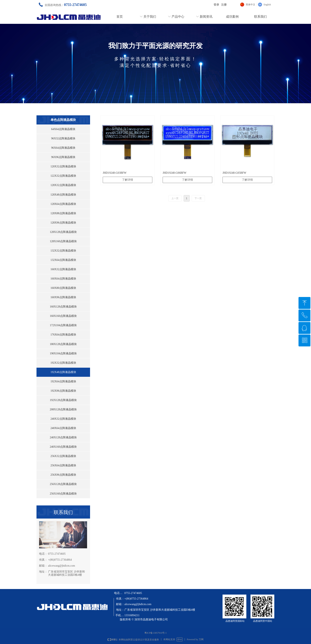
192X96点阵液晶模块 (63, 391)
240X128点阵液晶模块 (63, 437)
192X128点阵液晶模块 (63, 400)
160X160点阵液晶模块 (63, 316)
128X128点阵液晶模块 (63, 232)
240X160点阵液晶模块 (63, 447)
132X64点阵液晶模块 (63, 260)
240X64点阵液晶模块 (63, 428)
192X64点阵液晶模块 (63, 381)
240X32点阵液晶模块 (63, 419)
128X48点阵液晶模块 (63, 195)
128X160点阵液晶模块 (63, 241)
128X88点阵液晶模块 (63, 213)
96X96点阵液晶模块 (63, 157)
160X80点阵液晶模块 (63, 288)
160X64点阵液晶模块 (63, 279)
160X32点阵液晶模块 (63, 269)
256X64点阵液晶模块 (63, 465)
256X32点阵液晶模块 (63, 456)
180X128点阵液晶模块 (63, 344)
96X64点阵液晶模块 (63, 148)
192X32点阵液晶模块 (63, 363)
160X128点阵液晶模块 (63, 307)
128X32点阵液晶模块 (63, 185)
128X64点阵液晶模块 (63, 204)
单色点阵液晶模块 (63, 120)
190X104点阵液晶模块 (63, 353)
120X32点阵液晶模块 (63, 166)
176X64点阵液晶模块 (63, 335)
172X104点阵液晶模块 (63, 325)
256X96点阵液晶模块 (63, 475)
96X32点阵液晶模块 (63, 138)
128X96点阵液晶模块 (63, 223)
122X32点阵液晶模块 (63, 176)
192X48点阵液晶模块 (63, 372)
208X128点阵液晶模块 (63, 409)
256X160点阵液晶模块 (63, 494)
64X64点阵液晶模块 (63, 129)
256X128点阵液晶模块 (63, 484)
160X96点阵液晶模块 (63, 297)
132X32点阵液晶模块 (63, 251)
